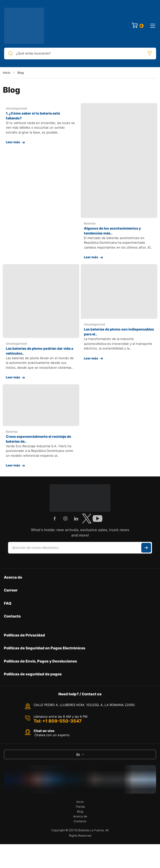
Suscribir (146, 548)
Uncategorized (16, 108)
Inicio (7, 73)
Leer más (13, 142)
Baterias (90, 223)
